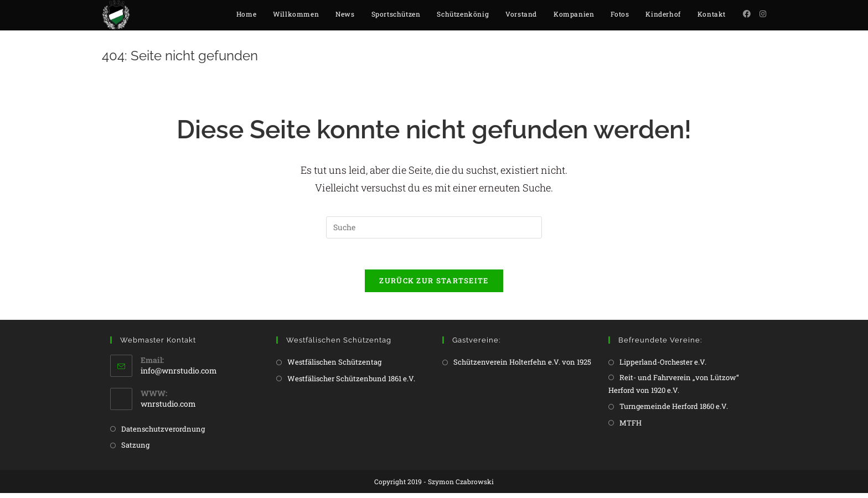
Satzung (135, 450)
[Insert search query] (434, 230)
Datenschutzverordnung (163, 434)
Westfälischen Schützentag (334, 367)
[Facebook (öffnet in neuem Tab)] (747, 14)
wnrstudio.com (168, 409)
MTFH (631, 428)
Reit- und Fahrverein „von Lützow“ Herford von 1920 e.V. (674, 389)
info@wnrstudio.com (179, 375)
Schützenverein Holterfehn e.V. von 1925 (522, 367)
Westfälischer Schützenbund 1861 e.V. (351, 383)
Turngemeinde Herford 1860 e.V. (674, 411)
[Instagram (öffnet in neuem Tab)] (763, 14)
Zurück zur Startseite (434, 286)
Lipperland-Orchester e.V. (663, 367)
